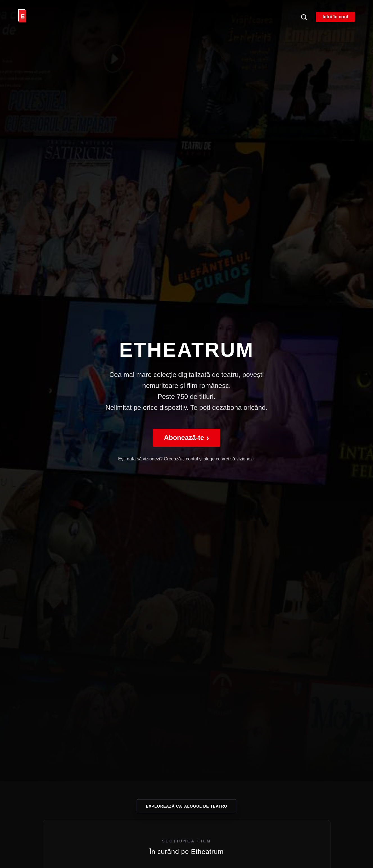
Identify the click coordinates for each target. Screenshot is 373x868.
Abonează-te (186, 438)
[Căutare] (304, 17)
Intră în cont (335, 17)
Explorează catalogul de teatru (186, 806)
